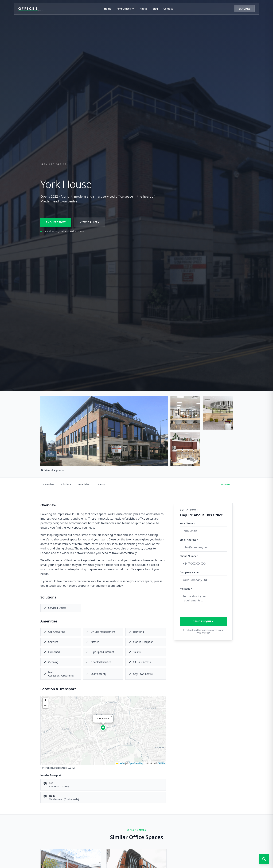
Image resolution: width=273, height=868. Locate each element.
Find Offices (126, 9)
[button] (103, 728)
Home (108, 9)
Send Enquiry (203, 621)
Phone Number (189, 556)
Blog (155, 9)
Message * (186, 589)
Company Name (189, 572)
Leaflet (120, 763)
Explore (244, 9)
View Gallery (90, 222)
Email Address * (189, 540)
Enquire (225, 484)
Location (101, 484)
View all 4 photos (52, 470)
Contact (168, 9)
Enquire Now (56, 222)
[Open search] (264, 859)
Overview (49, 484)
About (143, 9)
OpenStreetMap (136, 763)
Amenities (83, 484)
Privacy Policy (203, 633)
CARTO (161, 763)
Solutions (66, 484)
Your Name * (187, 523)
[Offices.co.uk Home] (30, 9)
